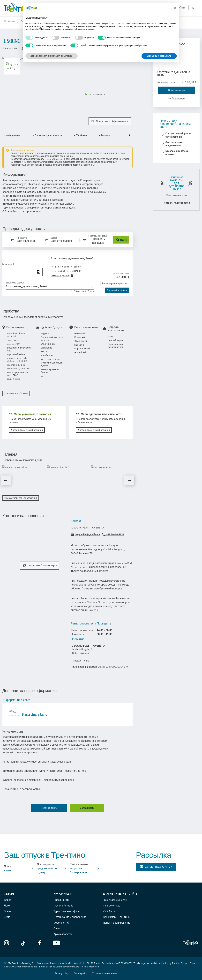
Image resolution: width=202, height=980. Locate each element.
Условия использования (105, 973)
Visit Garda (109, 911)
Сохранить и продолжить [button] (159, 56)
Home (9, 21)
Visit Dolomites (112, 906)
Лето (7, 906)
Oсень (8, 911)
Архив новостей (63, 934)
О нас (57, 928)
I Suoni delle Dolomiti (115, 900)
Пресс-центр (61, 900)
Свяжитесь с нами (156, 867)
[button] (175, 8)
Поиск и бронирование (117, 923)
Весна (8, 900)
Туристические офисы (67, 911)
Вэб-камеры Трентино (116, 917)
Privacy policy (62, 973)
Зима (7, 917)
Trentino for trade (63, 906)
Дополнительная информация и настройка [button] (52, 56)
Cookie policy (80, 973)
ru (194, 8)
